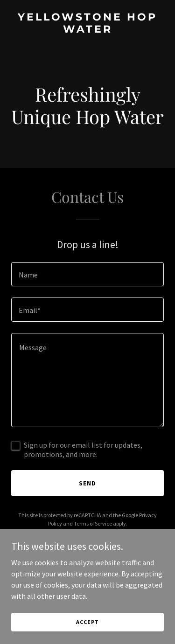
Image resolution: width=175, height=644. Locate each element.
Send (87, 483)
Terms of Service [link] (93, 523)
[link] (87, 30)
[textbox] (87, 274)
